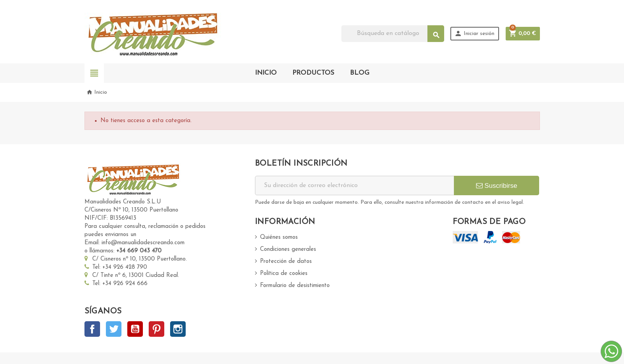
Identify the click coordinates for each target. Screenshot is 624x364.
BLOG (360, 73)
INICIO (266, 73)
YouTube (135, 329)
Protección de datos (286, 262)
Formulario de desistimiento (295, 286)
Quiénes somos (279, 237)
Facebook (92, 329)
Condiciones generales (288, 249)
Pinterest (156, 329)
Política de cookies (284, 274)
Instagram (178, 329)
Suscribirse (497, 186)
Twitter (114, 329)
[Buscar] (393, 34)
